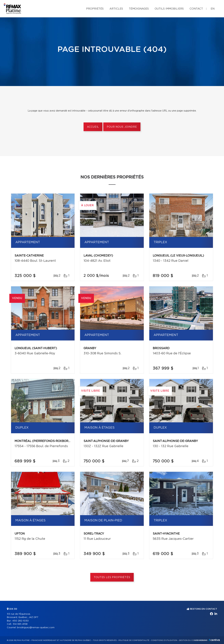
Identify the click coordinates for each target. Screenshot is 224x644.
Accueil (93, 127)
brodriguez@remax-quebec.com (36, 628)
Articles (116, 9)
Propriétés (95, 9)
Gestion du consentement (193, 640)
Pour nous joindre (122, 127)
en (213, 9)
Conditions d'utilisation (164, 640)
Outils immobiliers (169, 9)
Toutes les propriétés (112, 577)
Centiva (214, 640)
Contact (196, 9)
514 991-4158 (20, 624)
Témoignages (139, 9)
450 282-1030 (20, 621)
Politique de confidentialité (134, 640)
